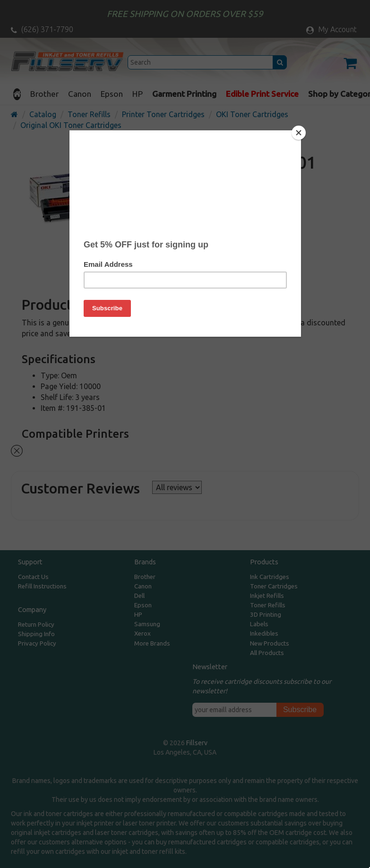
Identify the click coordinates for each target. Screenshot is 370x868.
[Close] (299, 133)
